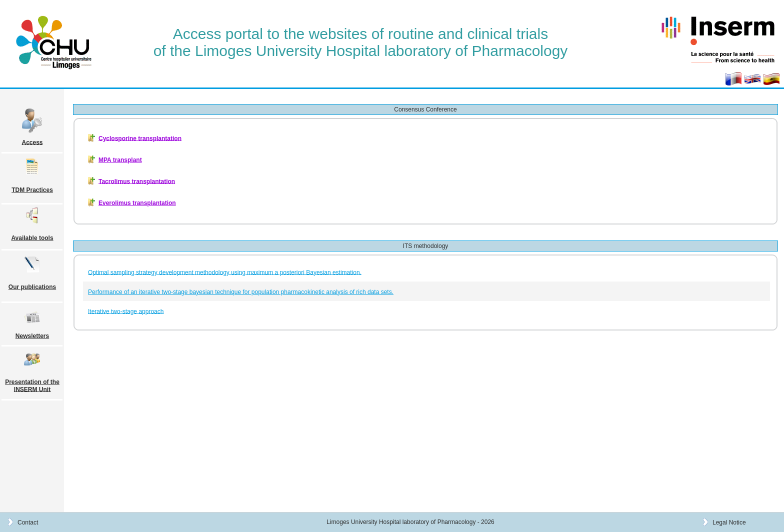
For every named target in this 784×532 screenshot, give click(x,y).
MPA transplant (120, 159)
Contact (28, 522)
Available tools (32, 238)
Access (32, 142)
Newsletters (32, 335)
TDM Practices (32, 189)
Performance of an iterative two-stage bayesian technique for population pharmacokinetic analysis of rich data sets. (241, 291)
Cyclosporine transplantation (140, 138)
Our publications (32, 287)
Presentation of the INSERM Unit (32, 386)
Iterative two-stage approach (126, 311)
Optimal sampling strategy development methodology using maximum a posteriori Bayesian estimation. (225, 272)
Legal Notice (729, 522)
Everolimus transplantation (137, 202)
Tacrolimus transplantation (137, 181)
